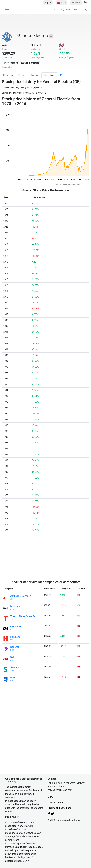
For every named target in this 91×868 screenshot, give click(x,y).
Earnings (35, 75)
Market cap (8, 75)
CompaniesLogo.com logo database (24, 847)
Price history (50, 75)
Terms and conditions (60, 808)
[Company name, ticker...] (70, 10)
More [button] (63, 75)
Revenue (22, 75)
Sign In (48, 3)
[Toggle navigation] (7, 9)
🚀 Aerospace (11, 63)
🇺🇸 (61, 3)
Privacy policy (56, 802)
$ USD (75, 3)
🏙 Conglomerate (30, 63)
